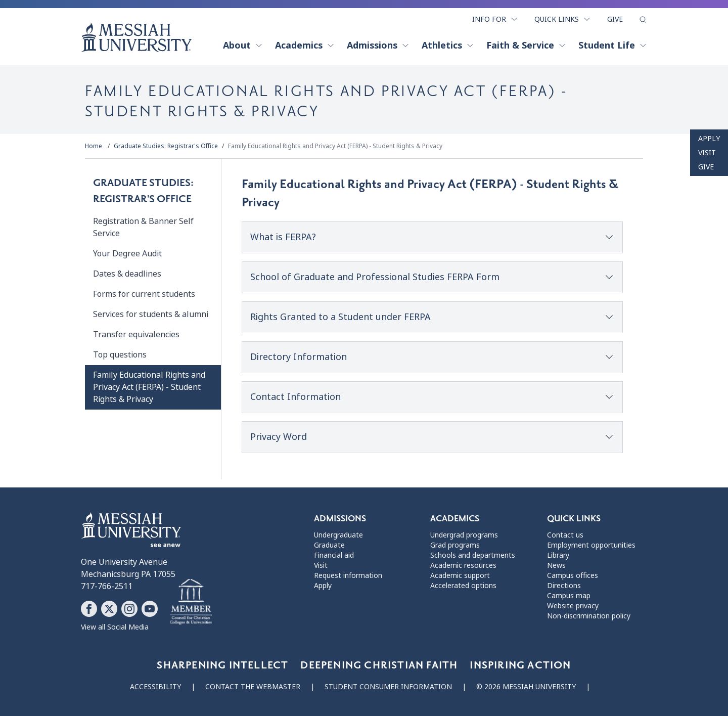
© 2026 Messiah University (526, 687)
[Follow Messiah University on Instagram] (129, 609)
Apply (709, 139)
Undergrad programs (464, 535)
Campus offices (573, 575)
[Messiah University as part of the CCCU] (191, 602)
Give (615, 19)
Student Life (613, 46)
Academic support (460, 575)
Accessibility (155, 687)
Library (558, 555)
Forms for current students (144, 294)
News (556, 565)
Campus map (569, 596)
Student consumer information (388, 687)
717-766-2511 (107, 586)
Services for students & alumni (151, 314)
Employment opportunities (591, 545)
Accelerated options (463, 586)
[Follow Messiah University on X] (109, 609)
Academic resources (463, 565)
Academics (305, 46)
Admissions (378, 46)
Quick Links (563, 19)
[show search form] (643, 20)
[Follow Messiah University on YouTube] (150, 609)
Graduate (329, 545)
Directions (564, 586)
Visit (707, 153)
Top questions (120, 355)
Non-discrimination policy (589, 616)
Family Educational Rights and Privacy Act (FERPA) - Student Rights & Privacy (335, 146)
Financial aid (334, 555)
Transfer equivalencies (136, 334)
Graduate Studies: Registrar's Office (166, 146)
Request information (348, 575)
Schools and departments (473, 555)
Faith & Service (526, 46)
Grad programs (455, 545)
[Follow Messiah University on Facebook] (89, 609)
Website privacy (573, 606)
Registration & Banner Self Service (143, 227)
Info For (495, 19)
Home (94, 146)
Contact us (565, 535)
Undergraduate (338, 535)
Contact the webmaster (253, 687)
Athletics (448, 46)
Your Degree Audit (127, 254)
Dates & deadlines (127, 274)
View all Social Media (115, 627)
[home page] (136, 37)
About (243, 46)
